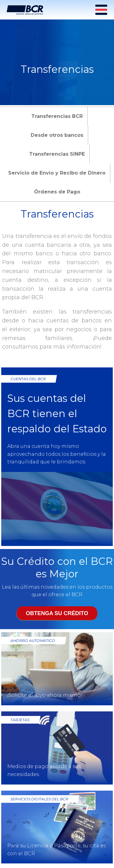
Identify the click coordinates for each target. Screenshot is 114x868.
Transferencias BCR (57, 116)
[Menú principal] (102, 10)
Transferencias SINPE (57, 154)
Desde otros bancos (57, 135)
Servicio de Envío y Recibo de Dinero (57, 173)
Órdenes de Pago (57, 192)
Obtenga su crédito (57, 613)
